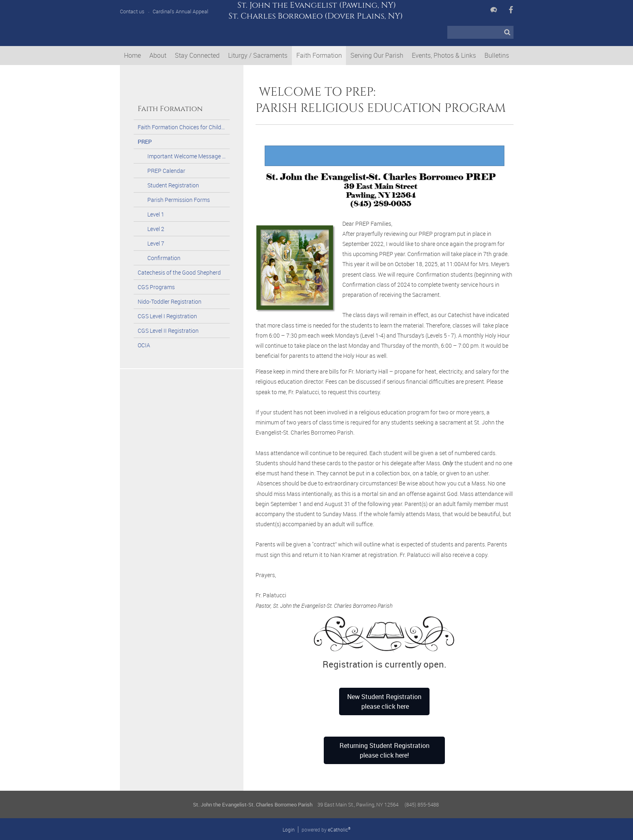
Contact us (132, 11)
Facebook (511, 10)
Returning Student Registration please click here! (385, 750)
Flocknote (494, 10)
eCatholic (339, 829)
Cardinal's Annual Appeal (180, 11)
